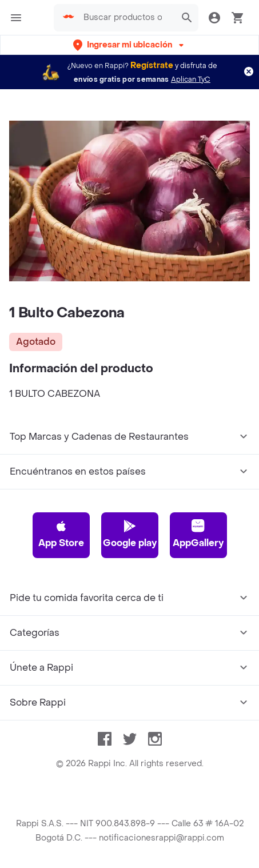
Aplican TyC (191, 79)
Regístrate (152, 65)
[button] (129, 45)
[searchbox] (126, 18)
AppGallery (198, 534)
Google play (130, 534)
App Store (61, 534)
